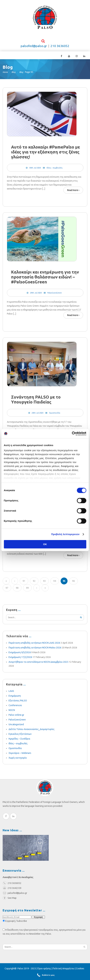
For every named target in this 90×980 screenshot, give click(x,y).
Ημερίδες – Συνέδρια (19, 745)
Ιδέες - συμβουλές (55, 169)
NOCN (12, 716)
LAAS (11, 697)
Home (5, 74)
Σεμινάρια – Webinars (20, 759)
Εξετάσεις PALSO (18, 707)
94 (55, 587)
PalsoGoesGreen (55, 296)
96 (73, 587)
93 (44, 587)
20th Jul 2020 (37, 417)
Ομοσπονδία (55, 417)
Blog (14, 74)
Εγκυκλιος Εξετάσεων (20, 740)
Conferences (15, 712)
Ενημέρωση (15, 702)
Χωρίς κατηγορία (18, 764)
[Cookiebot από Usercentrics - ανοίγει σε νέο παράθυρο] (72, 434)
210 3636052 (60, 48)
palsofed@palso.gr (34, 48)
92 (34, 587)
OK (45, 544)
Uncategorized (16, 731)
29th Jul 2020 (36, 296)
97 (7, 594)
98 (17, 594)
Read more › (73, 192)
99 (27, 594)
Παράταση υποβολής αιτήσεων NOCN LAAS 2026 (34, 649)
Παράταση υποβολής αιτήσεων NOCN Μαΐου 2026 (35, 654)
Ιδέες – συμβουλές (18, 750)
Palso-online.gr (16, 721)
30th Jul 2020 (35, 169)
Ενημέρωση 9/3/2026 (20, 659)
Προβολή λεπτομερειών (65, 534)
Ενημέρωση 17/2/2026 (20, 663)
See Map (10, 904)
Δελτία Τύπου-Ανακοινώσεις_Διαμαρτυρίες (32, 735)
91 (24, 587)
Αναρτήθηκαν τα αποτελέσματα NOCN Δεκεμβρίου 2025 (38, 668)
